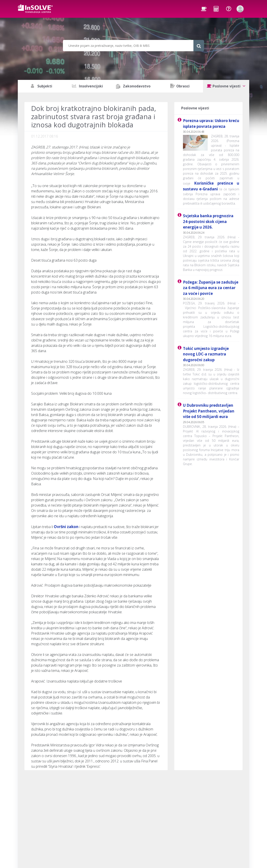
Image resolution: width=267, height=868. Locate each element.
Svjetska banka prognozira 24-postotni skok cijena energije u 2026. (208, 221)
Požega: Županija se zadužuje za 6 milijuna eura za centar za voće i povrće (211, 288)
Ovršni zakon (66, 527)
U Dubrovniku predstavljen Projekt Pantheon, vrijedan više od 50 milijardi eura (209, 411)
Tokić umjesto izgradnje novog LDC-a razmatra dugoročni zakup (206, 354)
